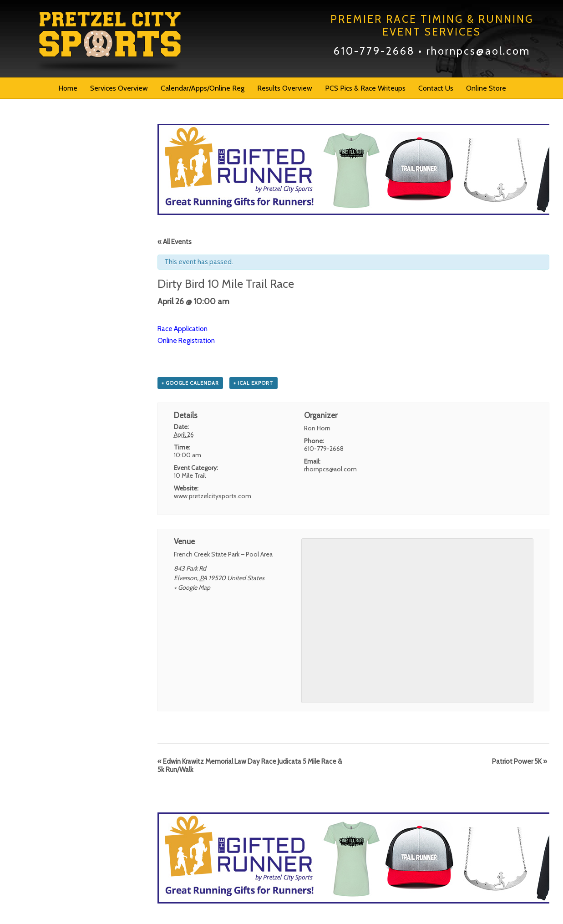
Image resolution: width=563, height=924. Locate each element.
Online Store (486, 88)
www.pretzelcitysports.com (213, 496)
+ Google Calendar (190, 383)
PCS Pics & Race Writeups (365, 88)
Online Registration (187, 341)
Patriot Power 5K (520, 761)
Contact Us (436, 88)
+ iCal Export (254, 383)
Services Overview (119, 88)
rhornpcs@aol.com (478, 51)
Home (68, 88)
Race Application (183, 329)
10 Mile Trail (190, 475)
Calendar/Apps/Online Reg (203, 88)
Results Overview (285, 88)
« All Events (175, 242)
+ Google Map (192, 587)
